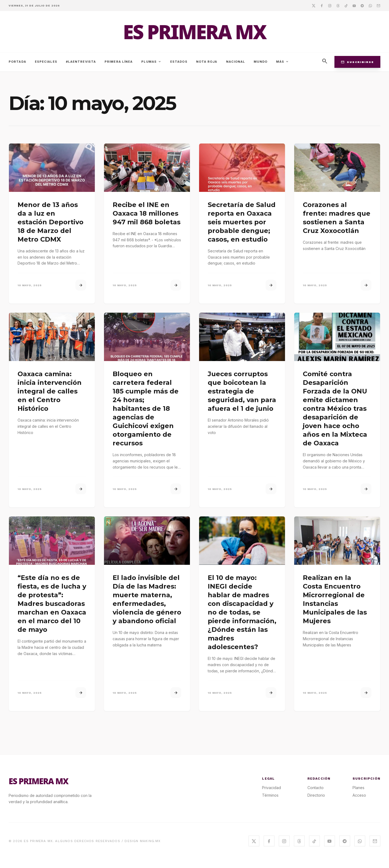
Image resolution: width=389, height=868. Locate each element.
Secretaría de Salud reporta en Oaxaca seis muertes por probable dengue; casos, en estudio (242, 222)
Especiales (46, 62)
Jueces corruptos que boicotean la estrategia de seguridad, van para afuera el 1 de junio (242, 391)
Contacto (316, 788)
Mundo (261, 62)
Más (283, 62)
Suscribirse (357, 62)
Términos (270, 795)
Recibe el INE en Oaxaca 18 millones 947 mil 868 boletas (147, 213)
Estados (179, 62)
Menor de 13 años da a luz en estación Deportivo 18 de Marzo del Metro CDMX (51, 222)
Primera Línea (119, 62)
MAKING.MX (150, 841)
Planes (358, 788)
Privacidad (271, 788)
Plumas (151, 62)
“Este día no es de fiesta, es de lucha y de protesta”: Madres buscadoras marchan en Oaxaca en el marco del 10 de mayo (52, 604)
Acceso (359, 795)
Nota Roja (207, 62)
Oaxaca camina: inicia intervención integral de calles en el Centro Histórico (50, 391)
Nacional (236, 62)
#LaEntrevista (81, 62)
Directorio (316, 795)
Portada (17, 62)
